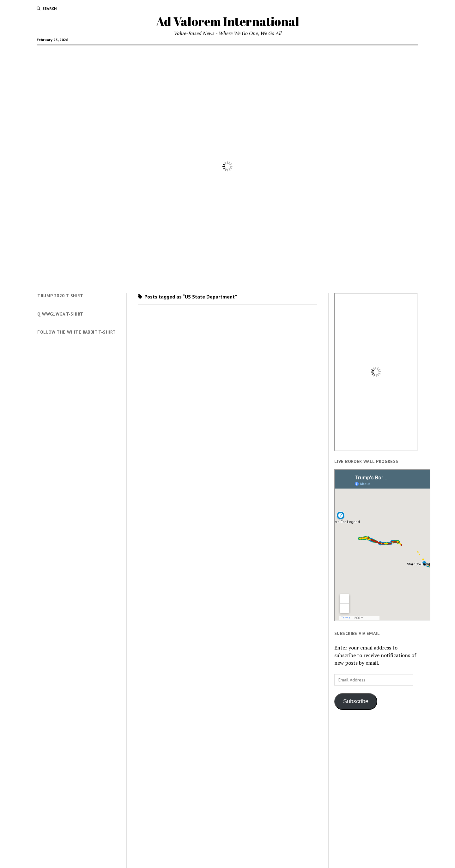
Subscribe (356, 701)
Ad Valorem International (228, 21)
